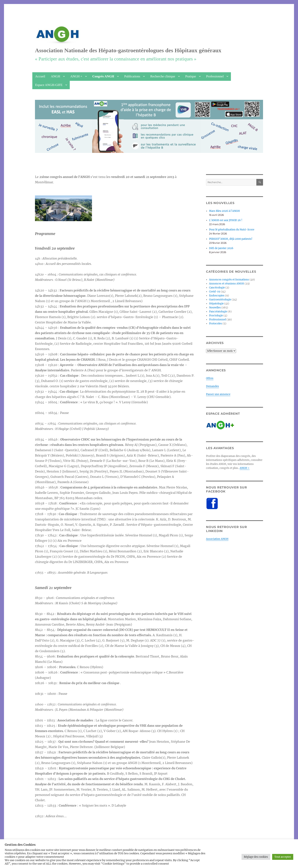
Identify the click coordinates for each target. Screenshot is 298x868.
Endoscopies (217, 296)
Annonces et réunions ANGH (227, 284)
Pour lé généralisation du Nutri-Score (232, 230)
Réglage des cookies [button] (256, 857)
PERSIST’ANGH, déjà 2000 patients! (231, 239)
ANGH (55, 76)
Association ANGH (217, 539)
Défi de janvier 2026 (221, 248)
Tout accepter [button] (283, 857)
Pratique (191, 76)
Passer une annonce (218, 394)
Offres (210, 378)
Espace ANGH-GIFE (49, 85)
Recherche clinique (163, 76)
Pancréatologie (218, 312)
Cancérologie (217, 288)
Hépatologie (216, 304)
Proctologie (216, 316)
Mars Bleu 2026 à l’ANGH (224, 211)
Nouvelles (215, 308)
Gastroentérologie (220, 300)
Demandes (212, 386)
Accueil (40, 76)
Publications (132, 76)
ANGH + (76, 76)
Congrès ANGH (103, 76)
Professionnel (215, 76)
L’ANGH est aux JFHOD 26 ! (226, 220)
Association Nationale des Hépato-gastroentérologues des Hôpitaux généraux (128, 50)
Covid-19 (215, 292)
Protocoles (216, 324)
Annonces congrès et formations (229, 280)
